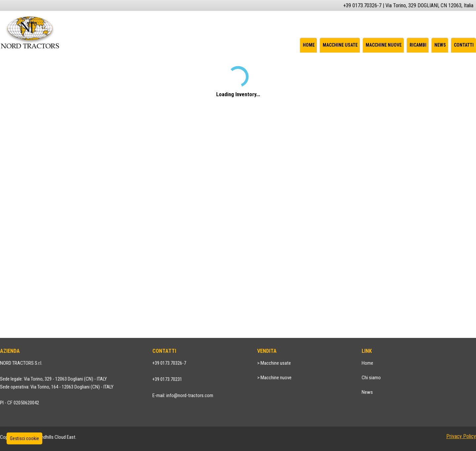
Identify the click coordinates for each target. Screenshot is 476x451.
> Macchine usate (274, 363)
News (440, 45)
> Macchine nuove (274, 378)
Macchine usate (340, 45)
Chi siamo (371, 378)
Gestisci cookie (24, 438)
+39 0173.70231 (167, 379)
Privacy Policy (461, 436)
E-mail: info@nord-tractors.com (183, 395)
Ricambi (418, 45)
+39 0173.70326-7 (169, 363)
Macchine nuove (384, 45)
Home (309, 45)
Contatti (464, 45)
